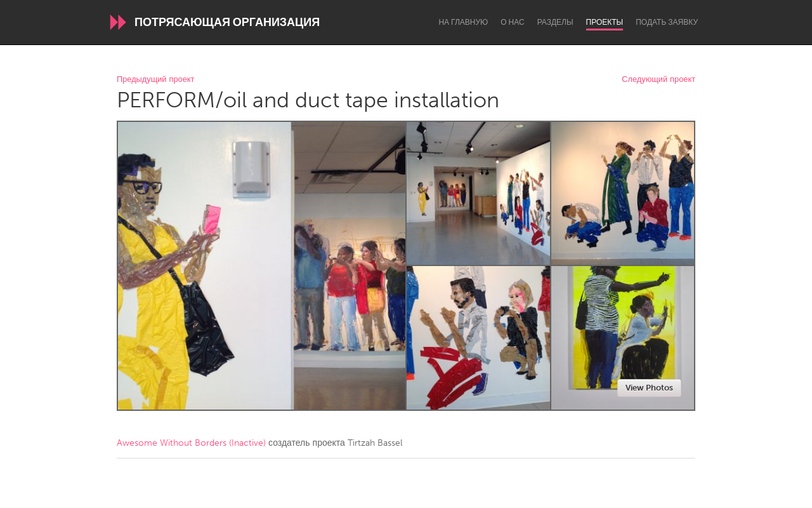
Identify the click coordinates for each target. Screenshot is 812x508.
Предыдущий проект (155, 80)
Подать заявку (667, 22)
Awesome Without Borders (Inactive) (191, 443)
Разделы (555, 22)
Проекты (605, 22)
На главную (463, 22)
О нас (512, 22)
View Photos (649, 388)
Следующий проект (658, 80)
